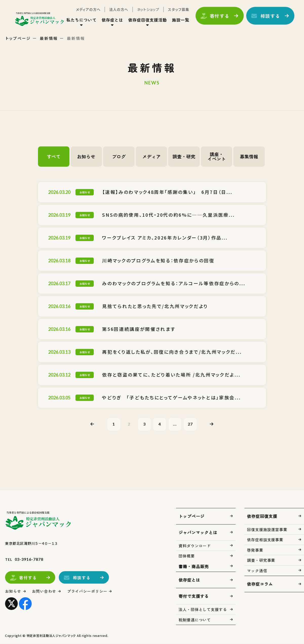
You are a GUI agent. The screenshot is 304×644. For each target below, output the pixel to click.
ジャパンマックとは (198, 532)
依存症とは (112, 20)
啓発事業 (255, 550)
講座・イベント (217, 157)
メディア (151, 157)
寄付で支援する (194, 596)
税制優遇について (195, 620)
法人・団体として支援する (203, 610)
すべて (54, 157)
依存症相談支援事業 (265, 540)
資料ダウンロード (195, 546)
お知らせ (86, 157)
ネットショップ (148, 10)
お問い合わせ (44, 591)
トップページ (18, 38)
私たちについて (81, 20)
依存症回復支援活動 (147, 20)
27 (191, 424)
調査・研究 (184, 157)
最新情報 (49, 38)
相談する (270, 16)
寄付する (219, 16)
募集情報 (249, 157)
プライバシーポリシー (87, 591)
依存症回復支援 (262, 516)
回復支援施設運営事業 (267, 529)
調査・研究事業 (261, 560)
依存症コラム (260, 584)
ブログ (119, 157)
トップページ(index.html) (40, 19)
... (175, 424)
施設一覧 (180, 20)
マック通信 (257, 571)
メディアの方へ (88, 10)
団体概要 (187, 556)
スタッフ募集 (178, 10)
